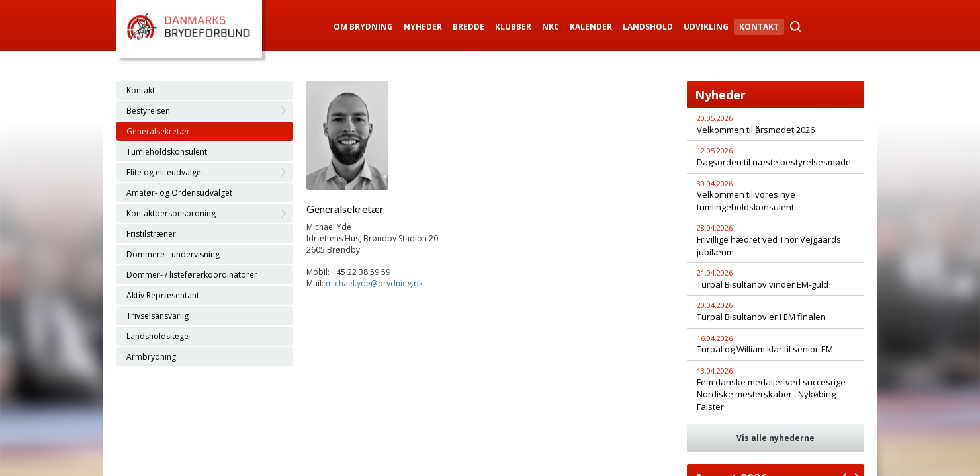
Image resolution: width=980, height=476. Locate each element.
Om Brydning (363, 27)
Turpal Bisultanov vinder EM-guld (763, 284)
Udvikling (706, 27)
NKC (551, 27)
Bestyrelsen (148, 111)
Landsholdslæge (157, 336)
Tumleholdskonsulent (167, 152)
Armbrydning (151, 357)
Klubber (513, 27)
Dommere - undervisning (173, 254)
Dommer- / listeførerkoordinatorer (192, 275)
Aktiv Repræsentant (163, 295)
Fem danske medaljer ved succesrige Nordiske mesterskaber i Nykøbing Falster (771, 394)
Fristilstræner (151, 234)
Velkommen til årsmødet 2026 (756, 130)
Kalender (591, 27)
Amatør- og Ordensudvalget (179, 193)
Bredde (468, 27)
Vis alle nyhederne (776, 438)
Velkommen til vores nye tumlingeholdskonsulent (746, 201)
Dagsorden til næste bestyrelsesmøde (774, 162)
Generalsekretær (158, 131)
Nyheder (423, 27)
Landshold (648, 27)
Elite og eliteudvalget (165, 172)
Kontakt (759, 27)
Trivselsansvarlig (157, 316)
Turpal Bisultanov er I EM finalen (761, 317)
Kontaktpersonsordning (171, 213)
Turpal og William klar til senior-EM (765, 349)
